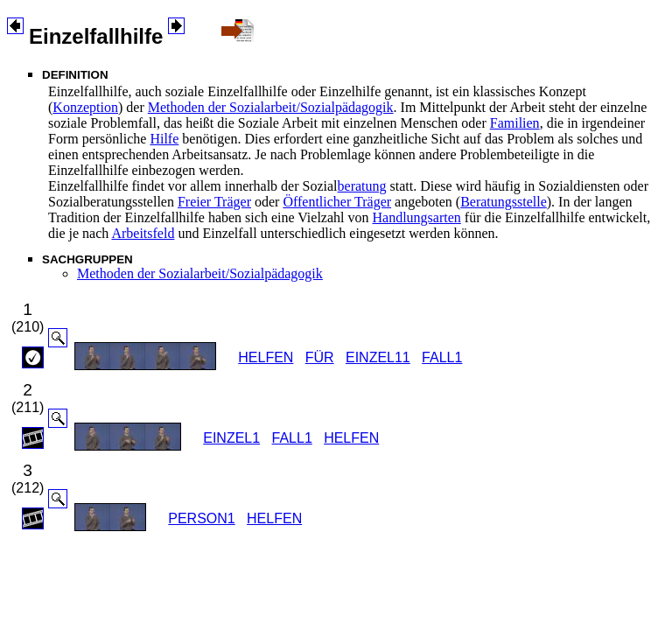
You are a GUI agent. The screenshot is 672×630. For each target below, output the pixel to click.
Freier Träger (214, 202)
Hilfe (164, 139)
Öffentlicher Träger (337, 202)
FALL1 (442, 357)
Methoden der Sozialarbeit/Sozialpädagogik (271, 107)
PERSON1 (201, 518)
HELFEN (266, 357)
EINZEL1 (231, 438)
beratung (362, 186)
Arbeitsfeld (143, 233)
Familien (515, 123)
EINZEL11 (378, 357)
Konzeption (85, 107)
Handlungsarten (416, 217)
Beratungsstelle (504, 202)
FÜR (320, 357)
